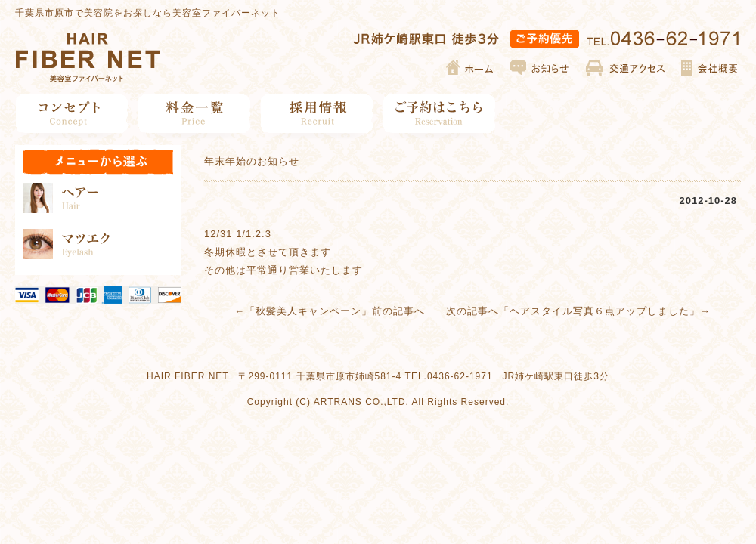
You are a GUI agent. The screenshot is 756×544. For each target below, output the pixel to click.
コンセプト (72, 114)
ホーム (471, 68)
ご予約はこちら (440, 114)
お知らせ (541, 68)
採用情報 (317, 114)
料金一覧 (195, 114)
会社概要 (709, 68)
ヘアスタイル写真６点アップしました (600, 311)
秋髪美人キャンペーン (308, 311)
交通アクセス (626, 68)
